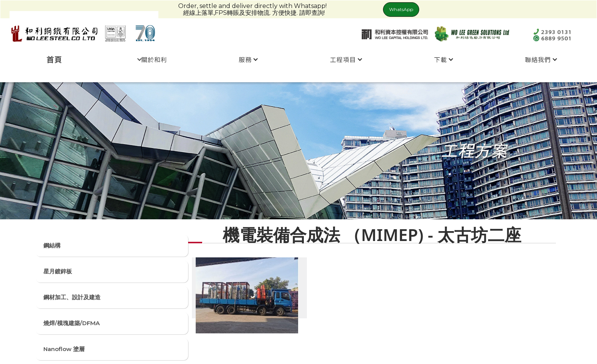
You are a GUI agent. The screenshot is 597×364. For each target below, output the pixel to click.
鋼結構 (52, 245)
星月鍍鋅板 (58, 271)
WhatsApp (401, 9)
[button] (152, 59)
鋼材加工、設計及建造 (72, 297)
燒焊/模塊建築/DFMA (72, 323)
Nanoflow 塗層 (64, 349)
